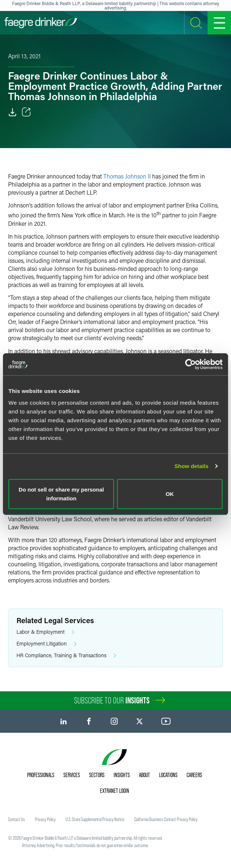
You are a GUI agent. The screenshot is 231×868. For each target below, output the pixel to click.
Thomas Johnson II (127, 176)
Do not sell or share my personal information (61, 494)
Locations (168, 775)
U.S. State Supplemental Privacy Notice (95, 819)
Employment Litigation (47, 644)
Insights (122, 775)
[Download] (12, 112)
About (144, 775)
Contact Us (16, 819)
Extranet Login (115, 791)
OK (170, 494)
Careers (194, 775)
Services (72, 775)
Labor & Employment (45, 632)
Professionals (41, 775)
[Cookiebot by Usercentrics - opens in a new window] (190, 364)
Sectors (97, 775)
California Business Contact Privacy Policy (166, 819)
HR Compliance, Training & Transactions (66, 656)
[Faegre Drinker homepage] (41, 23)
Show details (192, 466)
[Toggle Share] (26, 112)
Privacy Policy (45, 819)
